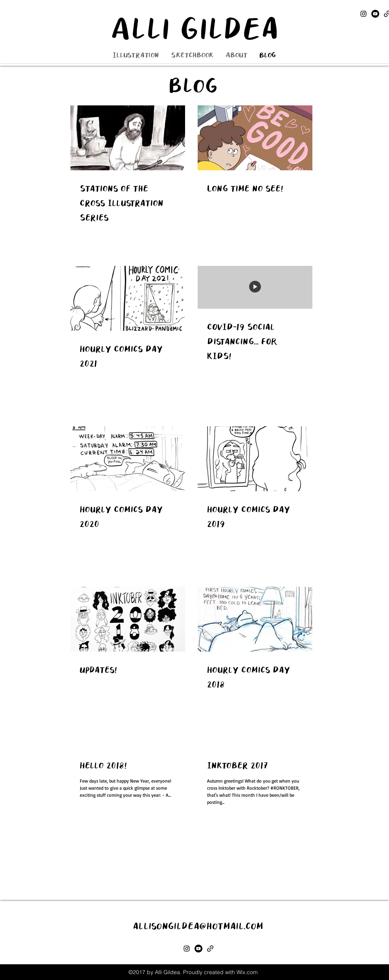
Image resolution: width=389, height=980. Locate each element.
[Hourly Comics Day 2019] (255, 459)
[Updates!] (128, 619)
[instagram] (363, 14)
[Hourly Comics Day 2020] (128, 459)
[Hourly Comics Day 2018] (255, 619)
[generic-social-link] (210, 949)
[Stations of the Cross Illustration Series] (128, 138)
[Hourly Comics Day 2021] (128, 298)
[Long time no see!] (255, 138)
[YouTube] (375, 14)
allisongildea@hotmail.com (198, 927)
